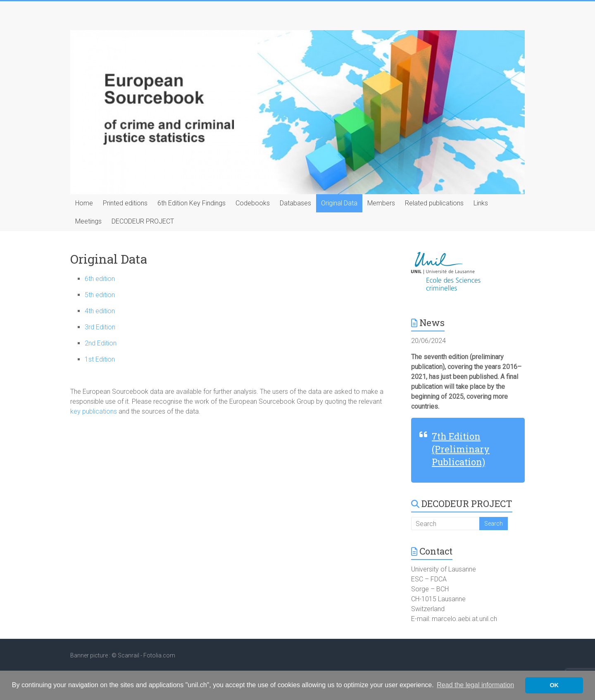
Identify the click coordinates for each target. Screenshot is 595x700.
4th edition (100, 311)
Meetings (88, 221)
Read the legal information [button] (475, 685)
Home (84, 203)
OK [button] (554, 685)
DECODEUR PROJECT (143, 221)
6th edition (100, 279)
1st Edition (100, 359)
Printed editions (125, 203)
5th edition (100, 295)
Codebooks (253, 203)
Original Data (339, 203)
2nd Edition (101, 343)
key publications (94, 411)
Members (381, 203)
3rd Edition (100, 327)
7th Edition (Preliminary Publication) (461, 449)
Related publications (434, 203)
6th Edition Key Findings (192, 203)
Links (481, 203)
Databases (295, 203)
